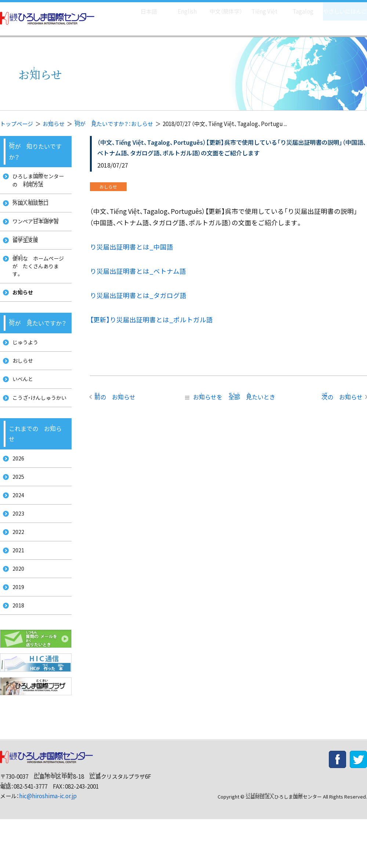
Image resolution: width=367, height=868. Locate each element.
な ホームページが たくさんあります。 (37, 275)
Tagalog (298, 8)
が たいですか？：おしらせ (114, 124)
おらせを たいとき (229, 397)
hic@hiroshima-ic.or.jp (48, 844)
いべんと (21, 398)
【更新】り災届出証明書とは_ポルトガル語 (151, 320)
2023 (16, 551)
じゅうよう (24, 357)
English (179, 8)
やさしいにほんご (342, 8)
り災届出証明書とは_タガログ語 (138, 295)
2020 (16, 612)
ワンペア (35, 226)
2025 (16, 510)
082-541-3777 (30, 835)
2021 (16, 591)
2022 (16, 571)
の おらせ (115, 397)
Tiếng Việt (259, 8)
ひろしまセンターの (38, 181)
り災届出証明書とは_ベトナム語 (138, 271)
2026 (16, 489)
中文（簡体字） (219, 8)
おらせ (54, 124)
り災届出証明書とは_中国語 (132, 247)
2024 (16, 530)
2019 (16, 632)
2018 (16, 653)
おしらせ (21, 377)
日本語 (141, 8)
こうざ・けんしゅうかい (36, 423)
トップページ (17, 124)
